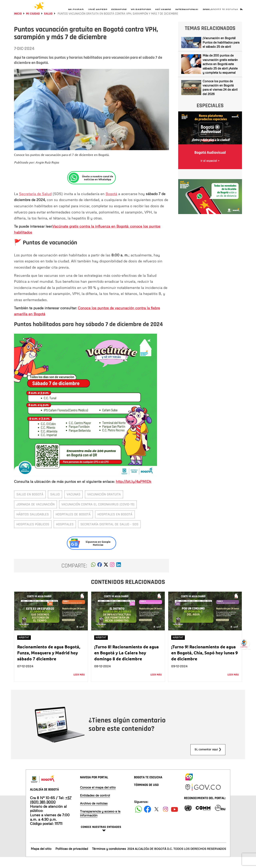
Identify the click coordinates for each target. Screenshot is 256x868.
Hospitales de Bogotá (73, 525)
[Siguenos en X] (156, 820)
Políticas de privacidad (72, 859)
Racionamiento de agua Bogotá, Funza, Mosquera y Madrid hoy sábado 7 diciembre (49, 663)
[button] (93, 576)
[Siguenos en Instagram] (165, 820)
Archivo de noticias (94, 814)
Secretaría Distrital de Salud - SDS (109, 535)
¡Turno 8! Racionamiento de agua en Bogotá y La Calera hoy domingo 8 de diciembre (126, 663)
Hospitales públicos (33, 535)
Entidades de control (95, 806)
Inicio (18, 24)
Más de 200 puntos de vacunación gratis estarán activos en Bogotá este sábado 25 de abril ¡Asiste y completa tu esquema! (220, 75)
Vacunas (73, 505)
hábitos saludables (33, 525)
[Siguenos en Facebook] (138, 820)
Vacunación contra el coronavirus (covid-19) (98, 515)
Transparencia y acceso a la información (100, 824)
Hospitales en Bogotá (115, 525)
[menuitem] (76, 13)
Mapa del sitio (41, 859)
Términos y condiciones (109, 859)
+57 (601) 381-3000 (51, 811)
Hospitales (65, 535)
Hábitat (24, 648)
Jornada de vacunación (35, 515)
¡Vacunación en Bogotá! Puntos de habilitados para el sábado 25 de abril (221, 53)
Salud (48, 24)
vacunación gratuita (104, 505)
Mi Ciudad (33, 24)
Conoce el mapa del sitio (98, 798)
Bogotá (111, 204)
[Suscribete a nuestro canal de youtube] (174, 820)
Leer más (79, 685)
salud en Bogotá (30, 505)
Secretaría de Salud (35, 204)
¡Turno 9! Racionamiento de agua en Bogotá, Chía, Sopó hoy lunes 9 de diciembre (204, 663)
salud (55, 505)
